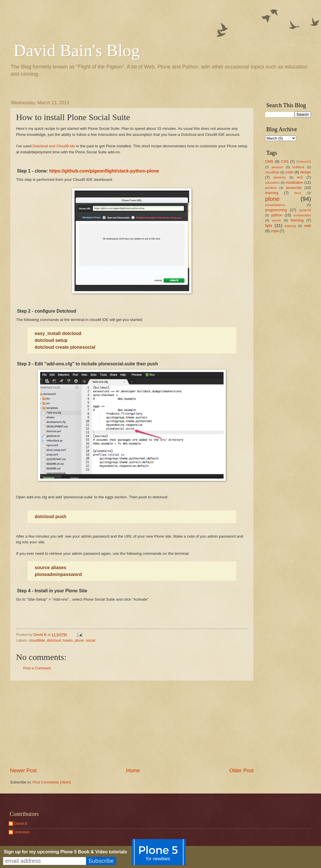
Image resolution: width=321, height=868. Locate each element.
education (272, 183)
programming (276, 210)
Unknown (22, 832)
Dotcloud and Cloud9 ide (54, 146)
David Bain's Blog (77, 50)
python (277, 215)
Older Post (241, 771)
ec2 (300, 177)
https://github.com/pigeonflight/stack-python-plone (104, 171)
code (289, 172)
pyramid (305, 210)
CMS (269, 161)
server (277, 220)
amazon (277, 167)
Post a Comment (37, 668)
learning (272, 193)
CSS (285, 161)
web (308, 226)
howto (68, 640)
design (306, 172)
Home (133, 771)
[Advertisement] (282, 328)
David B (21, 823)
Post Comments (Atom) (52, 782)
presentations (275, 205)
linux (298, 193)
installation (294, 182)
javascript (294, 188)
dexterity (279, 177)
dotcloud (54, 640)
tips (269, 225)
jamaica (271, 188)
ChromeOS (304, 162)
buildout (299, 167)
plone (79, 640)
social (90, 640)
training (290, 226)
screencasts (302, 215)
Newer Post (23, 771)
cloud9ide (37, 640)
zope (275, 231)
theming (297, 220)
